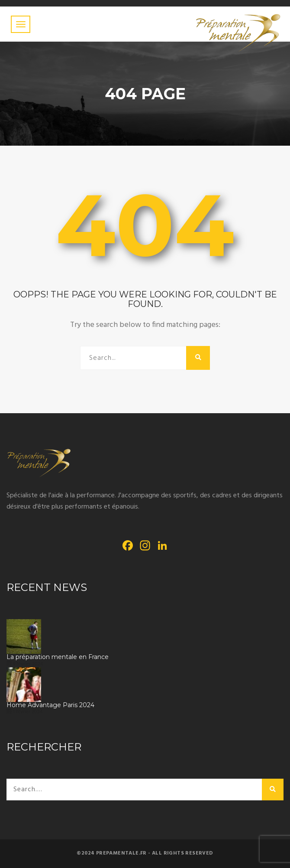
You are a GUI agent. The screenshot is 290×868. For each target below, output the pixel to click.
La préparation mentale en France (58, 657)
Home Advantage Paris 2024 (50, 705)
